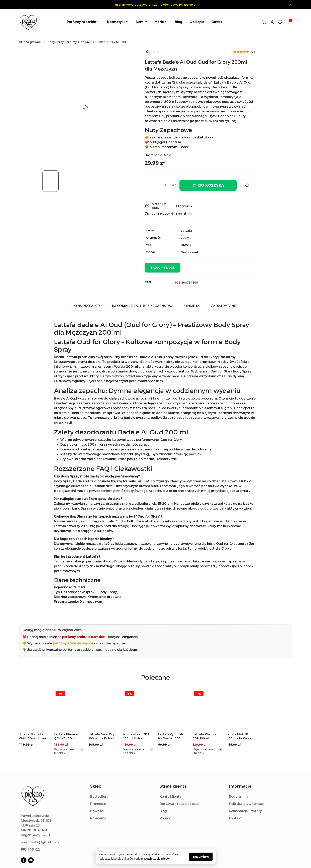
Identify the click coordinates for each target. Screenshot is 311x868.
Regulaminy (239, 796)
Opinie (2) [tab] (192, 306)
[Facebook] (24, 860)
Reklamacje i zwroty (246, 811)
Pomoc (165, 818)
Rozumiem (201, 857)
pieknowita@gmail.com (40, 842)
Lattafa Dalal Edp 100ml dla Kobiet (102, 736)
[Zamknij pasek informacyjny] (290, 5)
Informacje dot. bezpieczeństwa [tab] (143, 306)
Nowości (97, 811)
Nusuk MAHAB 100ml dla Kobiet (240, 736)
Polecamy (98, 818)
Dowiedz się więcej (157, 859)
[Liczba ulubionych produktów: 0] (280, 22)
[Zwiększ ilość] (166, 185)
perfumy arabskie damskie (83, 637)
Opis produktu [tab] (88, 306)
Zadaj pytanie (163, 268)
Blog (163, 811)
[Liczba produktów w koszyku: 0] (288, 22)
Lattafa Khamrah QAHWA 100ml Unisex (67, 736)
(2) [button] (253, 52)
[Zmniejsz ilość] (148, 185)
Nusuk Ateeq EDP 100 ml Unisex (136, 736)
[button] (83, 22)
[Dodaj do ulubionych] (247, 185)
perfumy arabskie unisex (82, 649)
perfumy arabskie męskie (73, 643)
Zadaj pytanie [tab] (224, 306)
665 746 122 (30, 849)
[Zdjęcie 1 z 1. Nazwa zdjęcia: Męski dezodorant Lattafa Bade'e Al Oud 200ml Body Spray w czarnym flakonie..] (50, 181)
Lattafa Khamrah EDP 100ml (206, 736)
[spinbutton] (157, 185)
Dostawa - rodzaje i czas (180, 804)
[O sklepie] (197, 22)
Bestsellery (99, 796)
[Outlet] (217, 22)
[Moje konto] (272, 22)
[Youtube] (31, 860)
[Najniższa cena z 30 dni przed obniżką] (82, 749)
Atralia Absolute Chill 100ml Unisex (33, 736)
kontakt (236, 818)
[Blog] (179, 22)
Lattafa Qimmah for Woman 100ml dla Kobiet (171, 736)
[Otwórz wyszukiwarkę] (264, 22)
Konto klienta (171, 796)
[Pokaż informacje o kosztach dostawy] (190, 214)
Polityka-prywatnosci (246, 804)
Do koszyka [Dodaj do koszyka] (208, 185)
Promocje (98, 804)
